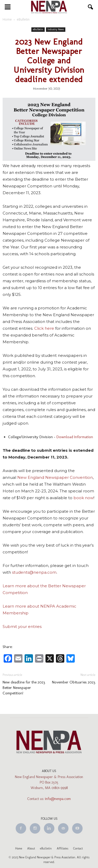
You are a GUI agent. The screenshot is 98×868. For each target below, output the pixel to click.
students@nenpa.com (34, 572)
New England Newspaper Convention (55, 477)
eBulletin (38, 29)
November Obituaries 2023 (74, 682)
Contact (78, 848)
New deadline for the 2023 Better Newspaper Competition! (24, 688)
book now (83, 498)
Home (19, 848)
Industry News (56, 29)
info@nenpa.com (58, 799)
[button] (91, 7)
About (31, 848)
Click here (44, 328)
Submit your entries (22, 626)
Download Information (75, 437)
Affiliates (62, 848)
